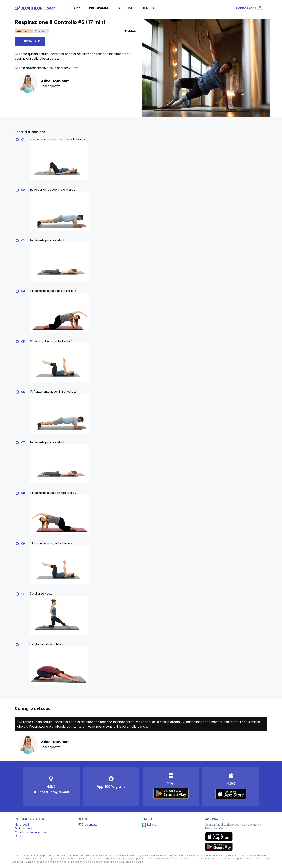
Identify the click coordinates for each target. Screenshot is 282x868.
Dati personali (24, 828)
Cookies (20, 836)
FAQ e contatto (88, 824)
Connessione (249, 9)
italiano (149, 825)
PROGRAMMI (99, 8)
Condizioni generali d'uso (32, 832)
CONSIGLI (149, 8)
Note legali (22, 824)
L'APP (75, 8)
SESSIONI (125, 8)
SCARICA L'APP (30, 41)
